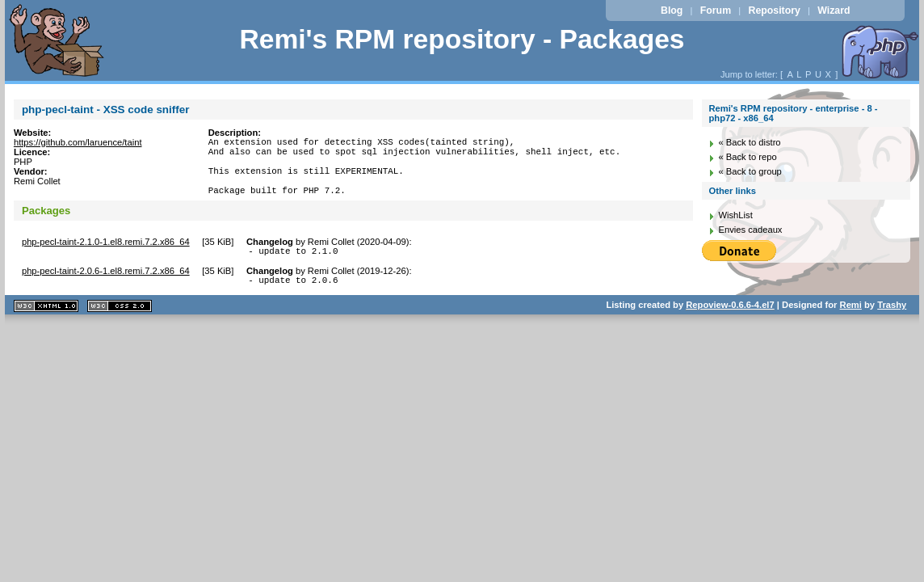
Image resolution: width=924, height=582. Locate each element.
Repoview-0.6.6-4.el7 (730, 324)
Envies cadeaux (750, 230)
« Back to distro (749, 142)
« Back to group (750, 171)
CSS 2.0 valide (120, 325)
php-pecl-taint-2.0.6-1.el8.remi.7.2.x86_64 (106, 288)
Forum (716, 11)
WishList (735, 215)
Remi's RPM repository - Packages (462, 39)
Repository (775, 11)
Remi (851, 324)
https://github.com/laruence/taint (78, 142)
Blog (672, 11)
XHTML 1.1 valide (46, 325)
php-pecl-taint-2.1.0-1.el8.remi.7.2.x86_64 (106, 256)
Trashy (892, 324)
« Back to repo (747, 157)
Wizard (834, 11)
